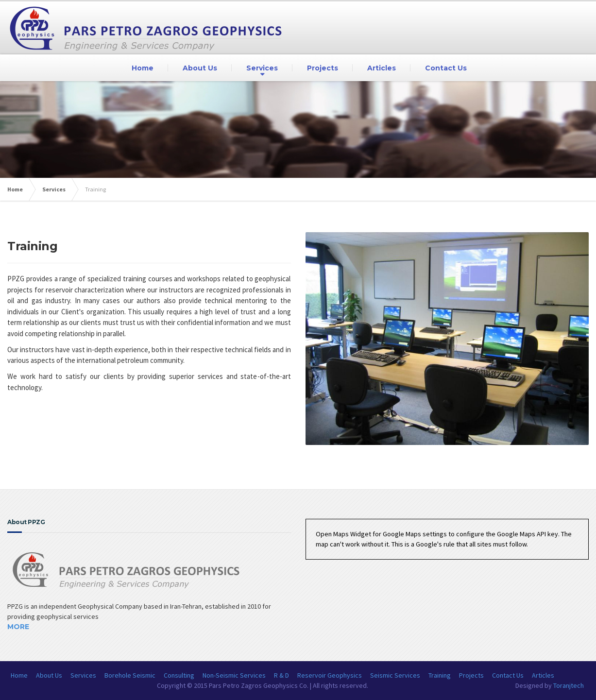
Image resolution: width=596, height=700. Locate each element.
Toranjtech (569, 685)
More (18, 627)
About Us (200, 68)
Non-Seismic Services (234, 675)
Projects (323, 68)
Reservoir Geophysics (330, 675)
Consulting (179, 675)
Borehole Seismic (130, 675)
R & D (281, 675)
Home (143, 68)
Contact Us (446, 68)
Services (262, 68)
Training (440, 675)
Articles (382, 68)
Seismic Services (395, 675)
